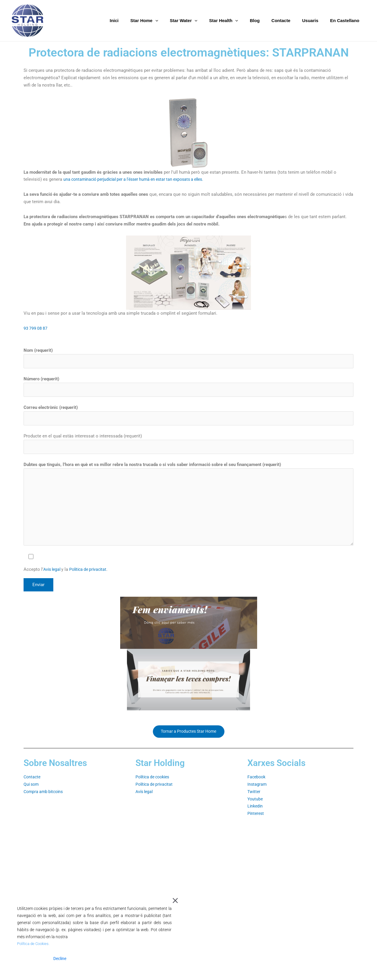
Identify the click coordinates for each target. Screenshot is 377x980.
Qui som (32, 790)
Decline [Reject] (60, 959)
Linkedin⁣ (256, 812)
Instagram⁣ (257, 790)
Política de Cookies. (35, 944)
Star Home (163, 21)
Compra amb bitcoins (45, 797)
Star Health (237, 21)
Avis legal (53, 574)
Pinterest (256, 819)
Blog (265, 20)
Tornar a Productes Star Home (189, 737)
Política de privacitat (91, 574)
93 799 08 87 (36, 328)
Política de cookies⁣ (154, 783)
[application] (175, 21)
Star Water (200, 21)
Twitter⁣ (254, 797)
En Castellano (346, 20)
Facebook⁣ (257, 783)
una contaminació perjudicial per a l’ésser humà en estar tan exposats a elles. (140, 179)
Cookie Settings (154, 959)
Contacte (288, 20)
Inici (136, 20)
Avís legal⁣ (145, 797)
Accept (31, 959)
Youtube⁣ (256, 805)
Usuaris (315, 20)
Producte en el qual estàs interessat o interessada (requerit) (188, 446)
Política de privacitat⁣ (156, 790)
